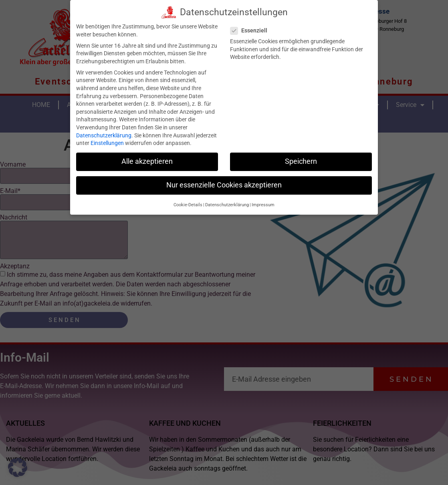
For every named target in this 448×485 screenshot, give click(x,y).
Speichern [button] (301, 160)
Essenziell (251, 29)
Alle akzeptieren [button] (147, 160)
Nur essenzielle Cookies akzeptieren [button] (224, 183)
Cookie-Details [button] (188, 203)
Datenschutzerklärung (104, 133)
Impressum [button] (263, 203)
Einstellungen (107, 141)
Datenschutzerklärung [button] (227, 203)
